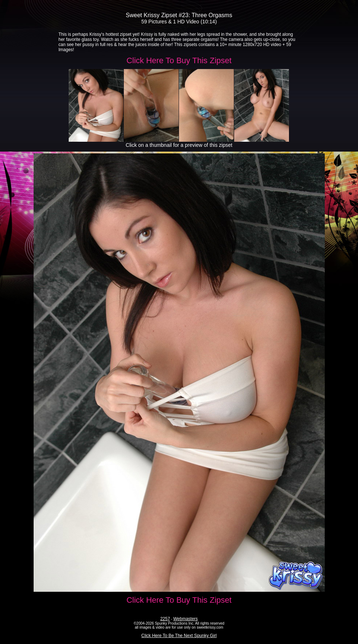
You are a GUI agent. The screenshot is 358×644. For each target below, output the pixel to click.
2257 (165, 619)
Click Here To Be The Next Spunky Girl (179, 636)
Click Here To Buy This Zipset (179, 60)
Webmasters (185, 619)
